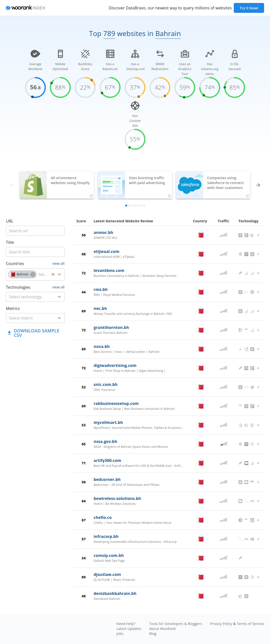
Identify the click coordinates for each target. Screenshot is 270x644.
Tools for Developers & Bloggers (176, 624)
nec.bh (100, 308)
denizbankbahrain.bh (115, 593)
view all (58, 263)
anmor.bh (103, 232)
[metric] (28, 318)
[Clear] (53, 274)
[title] (35, 231)
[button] (22, 274)
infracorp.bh (106, 536)
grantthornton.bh (111, 327)
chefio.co (103, 517)
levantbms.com (109, 270)
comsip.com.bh (109, 555)
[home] (26, 8)
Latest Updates (129, 629)
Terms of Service (250, 624)
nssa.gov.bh (106, 441)
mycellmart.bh (108, 422)
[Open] (59, 274)
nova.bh (102, 346)
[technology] (28, 297)
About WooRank (162, 629)
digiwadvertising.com (115, 365)
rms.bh (101, 289)
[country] (43, 274)
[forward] (258, 185)
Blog (153, 634)
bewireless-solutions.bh (117, 498)
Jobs (120, 634)
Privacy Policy (221, 624)
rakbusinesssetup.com (116, 403)
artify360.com (108, 460)
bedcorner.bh (107, 479)
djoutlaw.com (107, 574)
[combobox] (35, 274)
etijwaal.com (107, 251)
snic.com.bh (106, 384)
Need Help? (126, 624)
